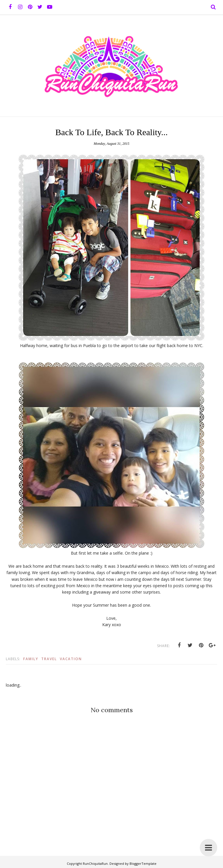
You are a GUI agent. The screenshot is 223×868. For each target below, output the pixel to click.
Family (31, 659)
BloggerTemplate (143, 863)
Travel (49, 659)
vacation (71, 659)
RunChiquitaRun (95, 863)
